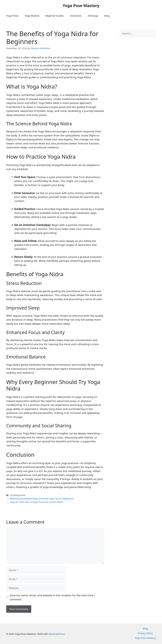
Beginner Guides (55, 16)
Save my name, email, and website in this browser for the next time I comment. (52, 597)
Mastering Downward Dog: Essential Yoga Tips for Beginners (42, 499)
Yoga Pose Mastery (81, 5)
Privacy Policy (145, 633)
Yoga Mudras (32, 16)
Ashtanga (93, 16)
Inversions (76, 16)
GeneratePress (57, 634)
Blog (107, 16)
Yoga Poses (12, 16)
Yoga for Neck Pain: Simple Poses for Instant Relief (36, 502)
